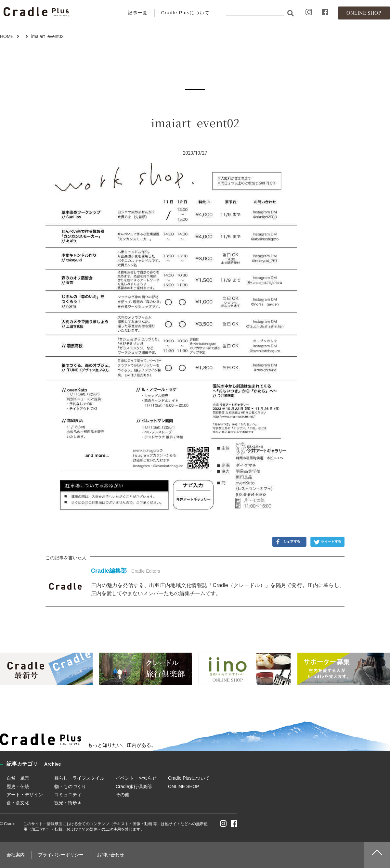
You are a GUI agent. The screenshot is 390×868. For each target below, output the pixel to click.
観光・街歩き (68, 803)
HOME (7, 36)
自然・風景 (18, 778)
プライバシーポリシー (61, 855)
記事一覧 (138, 13)
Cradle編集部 (109, 571)
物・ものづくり (70, 786)
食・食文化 (18, 803)
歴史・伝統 (18, 786)
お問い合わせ (110, 855)
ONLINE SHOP (184, 786)
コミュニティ (68, 795)
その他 (123, 795)
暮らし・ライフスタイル (79, 778)
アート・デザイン (25, 795)
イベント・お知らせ (136, 778)
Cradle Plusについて (185, 13)
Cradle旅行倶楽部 (134, 786)
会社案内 (16, 855)
